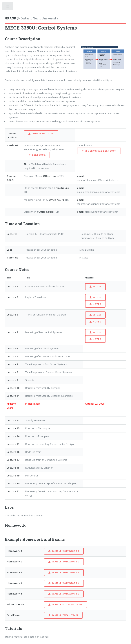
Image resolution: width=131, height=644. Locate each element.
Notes (97, 304)
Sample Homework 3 (65, 573)
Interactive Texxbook (101, 151)
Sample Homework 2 (65, 562)
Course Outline (43, 134)
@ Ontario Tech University (32, 18)
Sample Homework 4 (65, 583)
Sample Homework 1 (65, 551)
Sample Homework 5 (65, 594)
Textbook (39, 155)
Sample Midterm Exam (67, 605)
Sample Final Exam (65, 615)
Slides (97, 287)
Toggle (8, 7)
